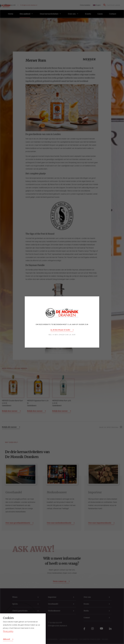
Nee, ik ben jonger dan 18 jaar (62, 335)
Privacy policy (8, 631)
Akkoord (6, 639)
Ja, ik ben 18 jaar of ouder (60, 330)
